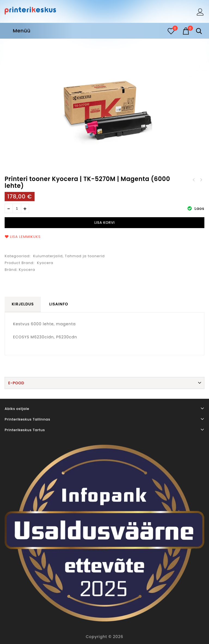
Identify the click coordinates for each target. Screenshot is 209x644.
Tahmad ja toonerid (85, 256)
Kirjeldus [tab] (23, 304)
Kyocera (45, 263)
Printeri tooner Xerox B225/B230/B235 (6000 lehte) (194, 180)
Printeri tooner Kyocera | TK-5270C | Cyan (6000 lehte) (201, 180)
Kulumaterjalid (48, 256)
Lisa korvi (105, 223)
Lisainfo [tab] (59, 304)
